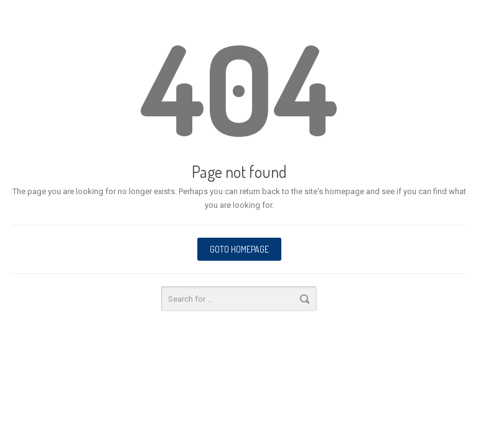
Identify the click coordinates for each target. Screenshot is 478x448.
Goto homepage (239, 249)
